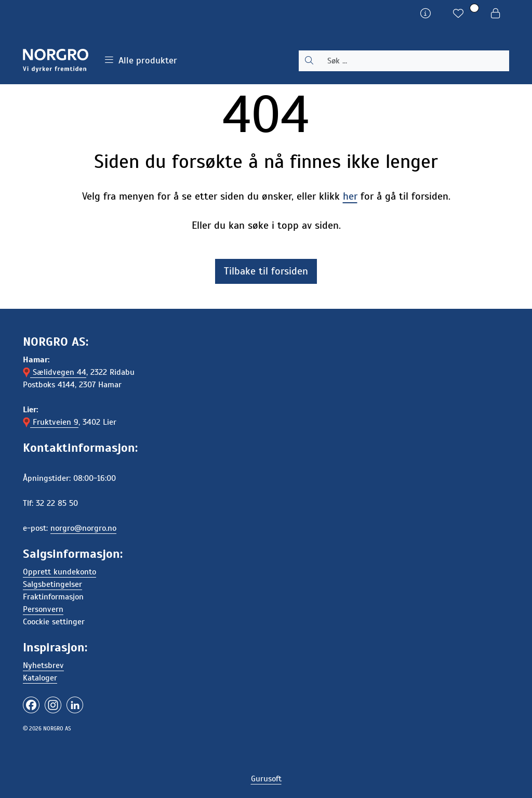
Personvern (43, 609)
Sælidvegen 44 (55, 372)
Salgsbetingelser (52, 584)
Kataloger (40, 678)
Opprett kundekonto (59, 572)
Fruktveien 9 (51, 422)
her (350, 196)
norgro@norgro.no (83, 528)
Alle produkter (141, 60)
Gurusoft (266, 779)
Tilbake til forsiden (266, 271)
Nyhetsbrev (43, 665)
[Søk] (414, 61)
